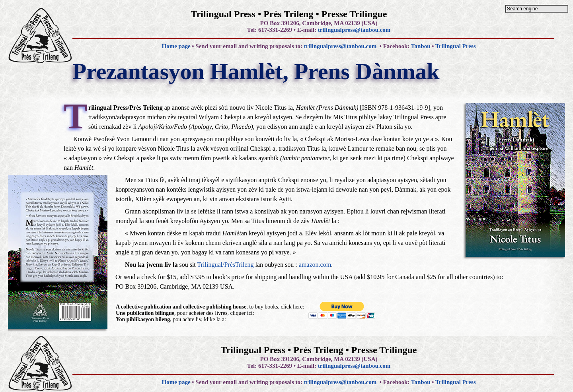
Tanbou (421, 46)
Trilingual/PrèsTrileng (226, 265)
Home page (176, 46)
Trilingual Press (456, 46)
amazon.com (315, 265)
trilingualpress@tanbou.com (354, 30)
